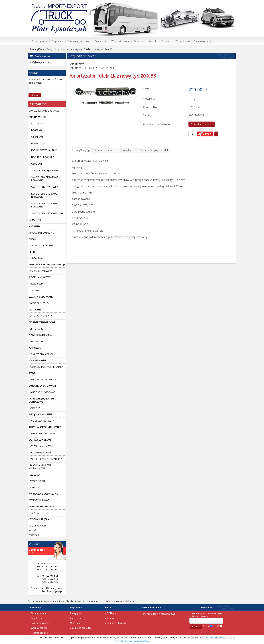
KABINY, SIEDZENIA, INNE (102, 68)
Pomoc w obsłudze (117, 623)
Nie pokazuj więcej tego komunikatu (132, 641)
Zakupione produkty (81, 628)
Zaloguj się (76, 613)
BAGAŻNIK (37, 130)
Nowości (33, 530)
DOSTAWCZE (38, 144)
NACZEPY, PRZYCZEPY (42, 157)
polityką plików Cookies (213, 638)
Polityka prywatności (42, 623)
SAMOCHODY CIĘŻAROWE (45, 170)
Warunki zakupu (39, 628)
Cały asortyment (37, 526)
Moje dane (76, 623)
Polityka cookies (39, 633)
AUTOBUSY (37, 123)
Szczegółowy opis (82, 150)
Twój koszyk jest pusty (207, 3)
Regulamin (36, 618)
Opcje (143, 150)
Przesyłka (126, 150)
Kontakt (111, 618)
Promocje (34, 535)
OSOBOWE (37, 164)
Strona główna (54, 5)
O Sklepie (112, 613)
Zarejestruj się (77, 618)
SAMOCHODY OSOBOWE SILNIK (47, 213)
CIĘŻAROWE (37, 137)
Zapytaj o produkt (159, 150)
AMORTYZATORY (78, 64)
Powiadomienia (104, 150)
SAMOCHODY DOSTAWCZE (45, 187)
